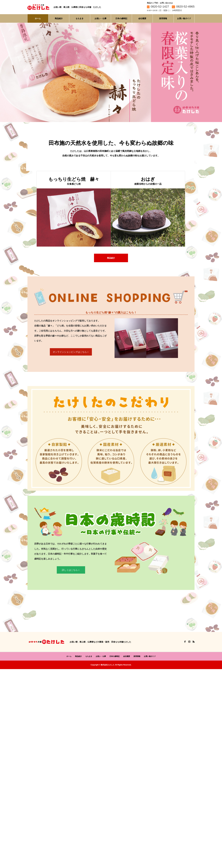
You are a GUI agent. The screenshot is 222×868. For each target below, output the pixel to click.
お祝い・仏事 (101, 18)
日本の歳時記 (121, 18)
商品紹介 (59, 18)
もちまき (80, 18)
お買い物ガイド (184, 18)
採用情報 (163, 18)
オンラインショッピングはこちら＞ (71, 352)
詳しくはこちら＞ (71, 570)
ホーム (38, 18)
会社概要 (142, 18)
